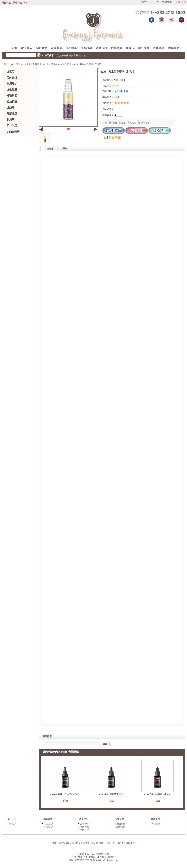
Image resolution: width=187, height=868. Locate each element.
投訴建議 (156, 824)
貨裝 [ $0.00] (117, 123)
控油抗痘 (12, 101)
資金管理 (85, 824)
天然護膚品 (63, 55)
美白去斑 (12, 78)
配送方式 (49, 824)
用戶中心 (149, 2)
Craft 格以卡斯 (121, 91)
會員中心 (84, 819)
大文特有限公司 (91, 857)
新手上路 (12, 819)
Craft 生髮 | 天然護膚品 (33, 64)
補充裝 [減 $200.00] (137, 123)
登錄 (178, 2)
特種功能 (12, 95)
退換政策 (120, 824)
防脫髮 (77, 55)
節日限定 (12, 125)
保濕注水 (12, 84)
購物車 (167, 2)
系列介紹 (72, 48)
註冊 (184, 2)
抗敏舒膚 (12, 89)
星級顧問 (57, 48)
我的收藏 (85, 827)
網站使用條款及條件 (127, 843)
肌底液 (10, 119)
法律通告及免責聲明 (79, 843)
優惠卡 (130, 48)
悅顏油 (10, 107)
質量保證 (102, 48)
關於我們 (42, 48)
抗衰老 (10, 72)
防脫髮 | (101, 854)
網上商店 (27, 48)
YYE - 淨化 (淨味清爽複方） (111, 794)
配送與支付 (49, 819)
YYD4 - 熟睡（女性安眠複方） (65, 794)
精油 (83, 55)
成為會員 (117, 48)
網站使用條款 (98, 843)
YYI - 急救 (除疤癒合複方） (157, 794)
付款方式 (49, 827)
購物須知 (13, 824)
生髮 (71, 55)
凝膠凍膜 (12, 113)
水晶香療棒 (65, 64)
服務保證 (119, 819)
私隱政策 (111, 843)
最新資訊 (159, 48)
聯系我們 (155, 819)
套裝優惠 (87, 48)
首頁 (15, 48)
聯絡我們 (174, 48)
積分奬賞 (144, 48)
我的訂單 (85, 830)
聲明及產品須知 (60, 843)
